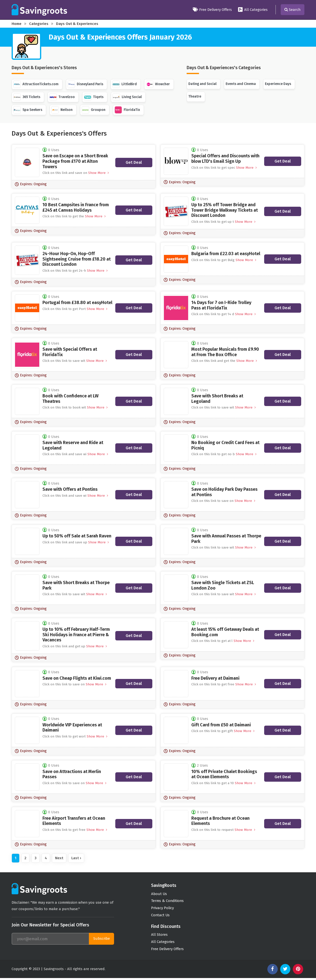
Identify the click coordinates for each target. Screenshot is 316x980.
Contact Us (161, 916)
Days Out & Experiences (77, 24)
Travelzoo (63, 97)
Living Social (128, 97)
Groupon (94, 110)
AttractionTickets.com (36, 84)
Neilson (62, 110)
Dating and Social (203, 84)
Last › (76, 858)
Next (59, 858)
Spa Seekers (28, 110)
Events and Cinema (241, 84)
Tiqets (94, 97)
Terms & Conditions (168, 901)
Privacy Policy (162, 909)
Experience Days (279, 84)
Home (17, 24)
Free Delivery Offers (212, 10)
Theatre (195, 96)
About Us (159, 894)
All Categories (253, 10)
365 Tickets (27, 97)
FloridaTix (128, 110)
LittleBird (125, 84)
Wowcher (158, 84)
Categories (39, 24)
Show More (98, 173)
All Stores (159, 936)
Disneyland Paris (86, 84)
